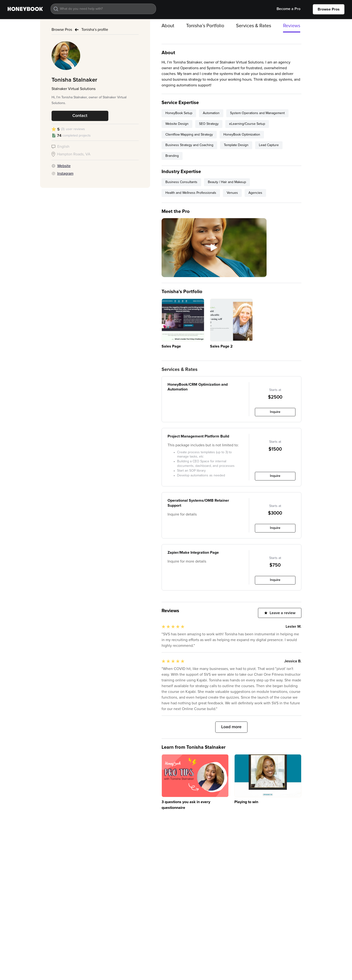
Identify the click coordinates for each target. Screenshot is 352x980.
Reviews (292, 26)
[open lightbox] (214, 248)
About (168, 26)
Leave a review (283, 613)
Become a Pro (289, 9)
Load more (231, 727)
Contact (80, 116)
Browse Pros (329, 9)
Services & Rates (254, 26)
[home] (25, 9)
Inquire (275, 412)
